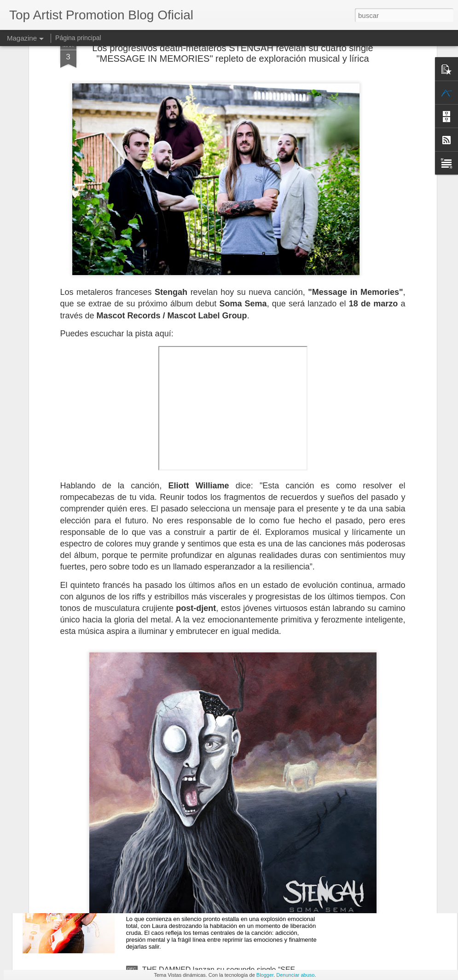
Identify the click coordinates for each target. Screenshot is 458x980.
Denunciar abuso (295, 975)
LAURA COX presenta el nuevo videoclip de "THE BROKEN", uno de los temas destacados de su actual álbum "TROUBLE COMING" (230, 873)
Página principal (78, 38)
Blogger (265, 975)
